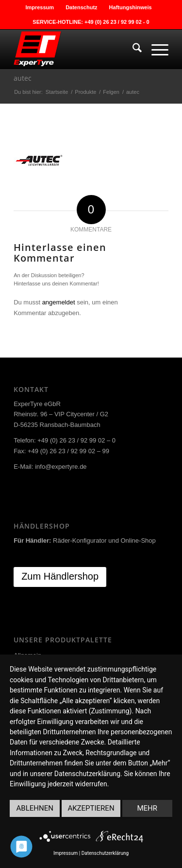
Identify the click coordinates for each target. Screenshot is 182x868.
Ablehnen (35, 808)
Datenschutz (81, 7)
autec (23, 78)
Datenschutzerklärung (105, 853)
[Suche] (132, 49)
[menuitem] (40, 7)
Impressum (40, 7)
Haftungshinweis (131, 7)
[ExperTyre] (75, 49)
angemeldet (59, 302)
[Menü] (155, 49)
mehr (148, 808)
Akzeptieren (91, 808)
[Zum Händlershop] (60, 577)
